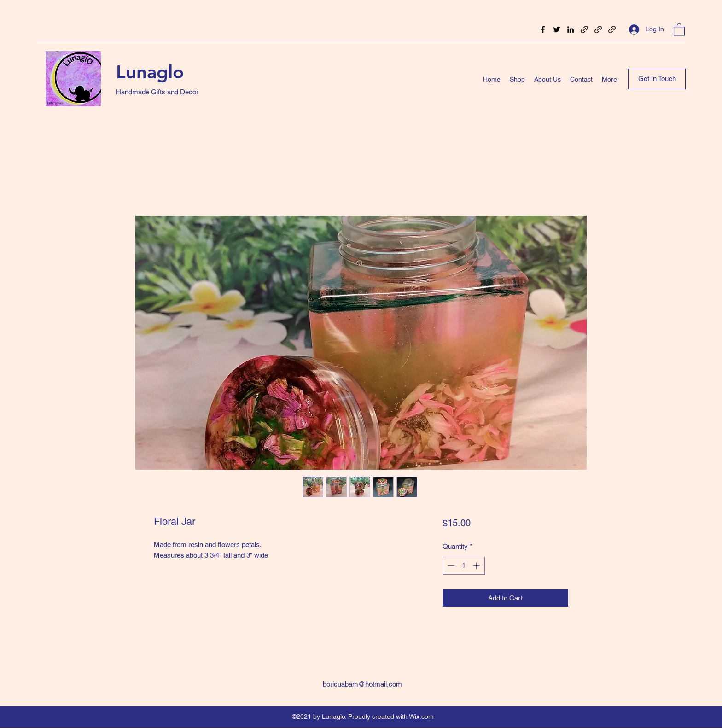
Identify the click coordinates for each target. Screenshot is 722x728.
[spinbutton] (463, 566)
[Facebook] (543, 29)
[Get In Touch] (657, 79)
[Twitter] (557, 29)
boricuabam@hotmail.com (362, 684)
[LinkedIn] (571, 29)
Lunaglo (150, 72)
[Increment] (477, 566)
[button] (679, 29)
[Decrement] (450, 566)
